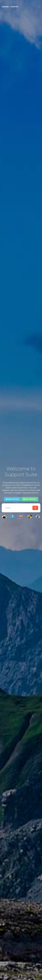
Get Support (30, 499)
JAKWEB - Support (10, 7)
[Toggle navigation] (39, 7)
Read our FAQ (12, 499)
